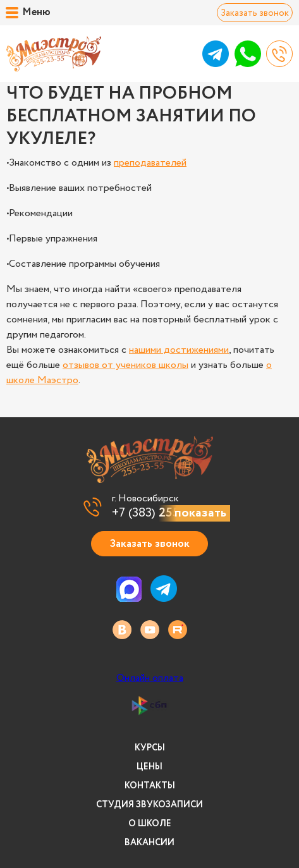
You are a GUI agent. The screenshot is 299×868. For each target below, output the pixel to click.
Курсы (150, 748)
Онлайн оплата (150, 678)
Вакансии (149, 843)
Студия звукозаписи (149, 805)
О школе (150, 824)
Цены (149, 767)
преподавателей (150, 163)
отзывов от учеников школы (125, 365)
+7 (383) (164, 513)
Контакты (150, 786)
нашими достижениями (179, 350)
